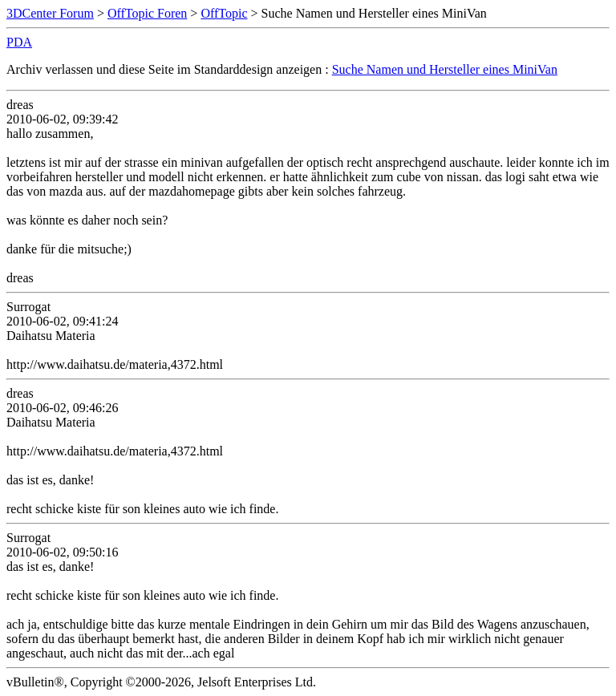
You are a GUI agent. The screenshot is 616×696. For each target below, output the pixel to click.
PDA (19, 42)
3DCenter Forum (50, 13)
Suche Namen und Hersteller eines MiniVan (445, 69)
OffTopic (224, 13)
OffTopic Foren (147, 13)
